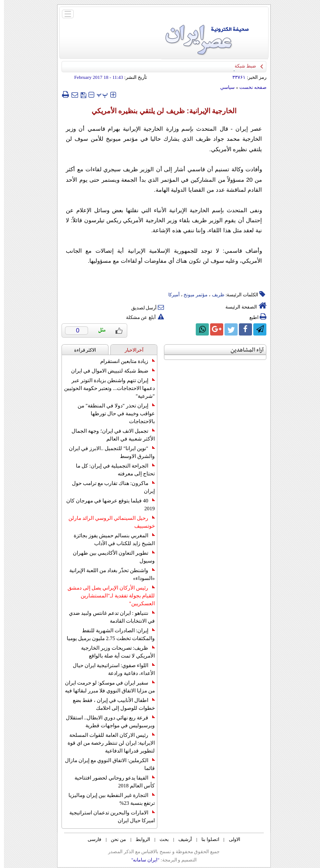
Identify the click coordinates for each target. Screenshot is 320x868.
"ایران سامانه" (141, 860)
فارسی (90, 839)
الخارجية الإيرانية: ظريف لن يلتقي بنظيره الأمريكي (160, 111)
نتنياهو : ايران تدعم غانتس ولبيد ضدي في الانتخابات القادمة (108, 617)
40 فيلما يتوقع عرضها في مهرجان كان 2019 (107, 505)
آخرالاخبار (130, 350)
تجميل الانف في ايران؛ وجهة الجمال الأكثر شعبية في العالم (109, 435)
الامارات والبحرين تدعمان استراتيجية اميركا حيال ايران (108, 817)
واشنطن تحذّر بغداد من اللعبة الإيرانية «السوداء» (108, 574)
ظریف (214, 295)
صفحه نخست (249, 87)
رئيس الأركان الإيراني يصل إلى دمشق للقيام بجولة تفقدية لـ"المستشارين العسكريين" (107, 596)
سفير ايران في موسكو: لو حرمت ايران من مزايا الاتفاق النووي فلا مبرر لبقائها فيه (106, 687)
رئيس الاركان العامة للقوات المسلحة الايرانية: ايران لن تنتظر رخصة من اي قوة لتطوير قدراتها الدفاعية (107, 743)
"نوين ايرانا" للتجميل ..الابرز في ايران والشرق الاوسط (108, 452)
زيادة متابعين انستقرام (124, 361)
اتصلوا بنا (206, 839)
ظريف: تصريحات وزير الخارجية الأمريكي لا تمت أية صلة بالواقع (114, 652)
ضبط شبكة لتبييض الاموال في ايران (109, 371)
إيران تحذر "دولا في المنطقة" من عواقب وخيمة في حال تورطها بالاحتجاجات (112, 414)
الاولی (231, 839)
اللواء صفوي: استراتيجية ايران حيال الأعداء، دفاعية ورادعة (110, 669)
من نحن (114, 839)
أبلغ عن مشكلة (141, 317)
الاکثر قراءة (81, 350)
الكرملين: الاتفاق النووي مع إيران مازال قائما (106, 764)
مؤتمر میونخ (192, 295)
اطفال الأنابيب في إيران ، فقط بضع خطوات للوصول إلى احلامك (110, 704)
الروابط (139, 839)
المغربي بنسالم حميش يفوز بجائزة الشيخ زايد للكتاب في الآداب (110, 539)
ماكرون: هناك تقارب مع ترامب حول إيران (109, 487)
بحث (160, 839)
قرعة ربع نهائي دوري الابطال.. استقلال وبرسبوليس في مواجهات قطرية (106, 722)
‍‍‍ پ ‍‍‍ (99, 94)
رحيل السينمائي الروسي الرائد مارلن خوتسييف (108, 522)
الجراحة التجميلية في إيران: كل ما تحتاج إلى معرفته (111, 470)
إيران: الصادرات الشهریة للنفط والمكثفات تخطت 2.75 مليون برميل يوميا (107, 634)
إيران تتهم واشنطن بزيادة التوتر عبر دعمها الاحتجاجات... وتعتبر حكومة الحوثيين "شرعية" (106, 388)
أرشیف (181, 839)
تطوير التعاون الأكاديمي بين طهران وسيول (110, 557)
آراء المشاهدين (243, 350)
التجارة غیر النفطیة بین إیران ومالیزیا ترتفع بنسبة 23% (108, 799)
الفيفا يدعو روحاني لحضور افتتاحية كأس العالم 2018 (111, 782)
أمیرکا (170, 295)
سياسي (223, 87)
